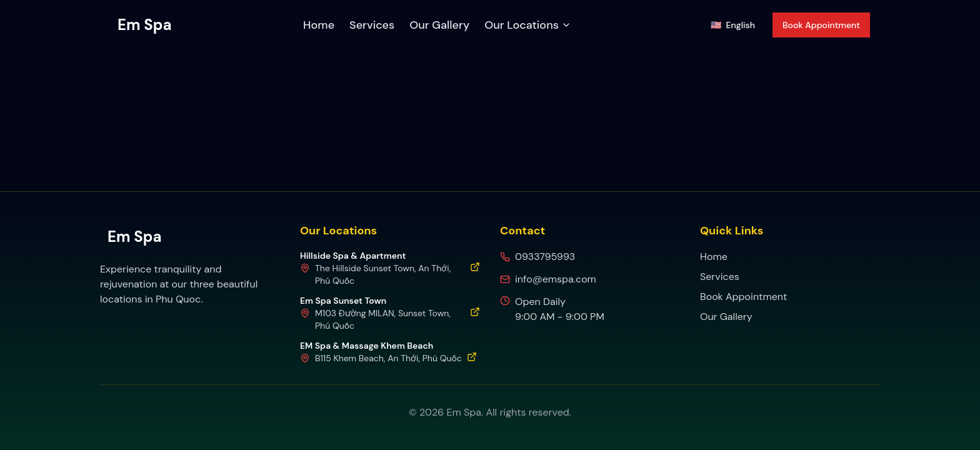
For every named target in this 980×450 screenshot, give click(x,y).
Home (319, 25)
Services (372, 25)
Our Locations (528, 25)
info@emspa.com (556, 279)
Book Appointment (821, 25)
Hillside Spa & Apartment (353, 256)
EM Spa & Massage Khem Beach (367, 346)
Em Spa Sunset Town (343, 301)
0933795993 (545, 257)
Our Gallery (439, 25)
